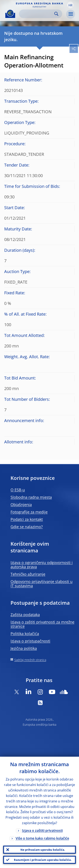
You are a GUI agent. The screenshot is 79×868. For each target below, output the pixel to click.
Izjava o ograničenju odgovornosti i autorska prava (42, 565)
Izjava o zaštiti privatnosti (42, 830)
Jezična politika (24, 648)
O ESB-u (18, 490)
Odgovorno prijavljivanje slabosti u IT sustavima (42, 584)
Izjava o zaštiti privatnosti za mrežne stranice (42, 624)
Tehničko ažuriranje (28, 574)
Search (56, 14)
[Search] (37, 14)
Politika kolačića (25, 634)
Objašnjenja (21, 505)
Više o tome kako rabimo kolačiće (42, 838)
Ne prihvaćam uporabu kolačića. (43, 850)
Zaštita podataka (25, 615)
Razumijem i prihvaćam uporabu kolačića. (43, 860)
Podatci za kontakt (27, 519)
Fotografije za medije (29, 512)
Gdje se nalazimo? (27, 527)
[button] (70, 5)
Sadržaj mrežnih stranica (30, 660)
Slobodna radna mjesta (31, 497)
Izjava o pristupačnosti (30, 641)
